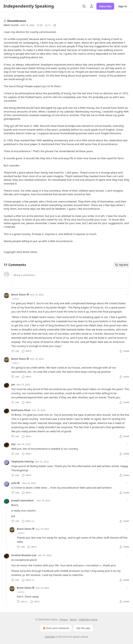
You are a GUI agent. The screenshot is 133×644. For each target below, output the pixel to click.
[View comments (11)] (48, 25)
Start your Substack (56, 628)
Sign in (123, 6)
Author (16, 299)
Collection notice (88, 619)
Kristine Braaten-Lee (24, 555)
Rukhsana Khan (21, 410)
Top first (121, 265)
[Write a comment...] (70, 280)
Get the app (83, 628)
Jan (13, 384)
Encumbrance (15, 21)
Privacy (64, 619)
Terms (73, 619)
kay (14, 444)
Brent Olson (11, 25)
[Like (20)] (40, 25)
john (14, 483)
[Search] (84, 6)
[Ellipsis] (128, 294)
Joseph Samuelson (23, 500)
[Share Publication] (92, 6)
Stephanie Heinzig (23, 461)
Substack (50, 637)
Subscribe (105, 6)
